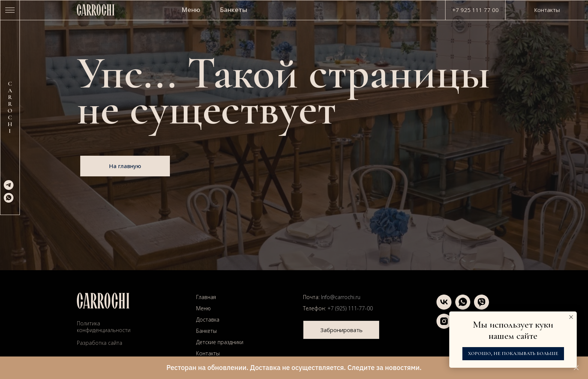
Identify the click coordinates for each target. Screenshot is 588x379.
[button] (341, 330)
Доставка (208, 320)
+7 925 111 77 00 (475, 10)
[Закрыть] (576, 368)
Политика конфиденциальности (104, 327)
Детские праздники (220, 342)
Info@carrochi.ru (341, 297)
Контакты (208, 353)
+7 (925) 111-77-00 (350, 308)
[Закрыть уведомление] (571, 317)
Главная (206, 297)
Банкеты (233, 10)
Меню (191, 10)
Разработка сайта (100, 343)
